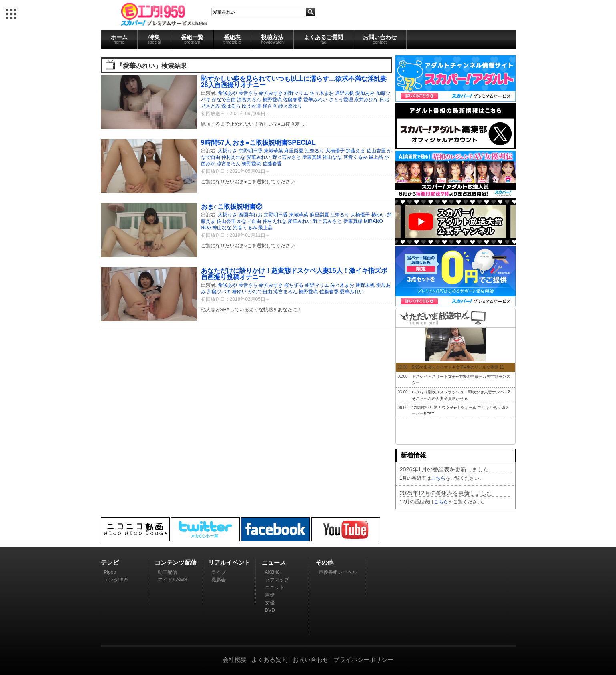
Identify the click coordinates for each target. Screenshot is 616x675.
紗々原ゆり (290, 106)
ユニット (275, 587)
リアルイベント (229, 562)
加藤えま (355, 151)
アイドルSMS (173, 580)
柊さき (270, 106)
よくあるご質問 (323, 39)
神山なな (332, 157)
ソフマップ (277, 580)
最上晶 (376, 157)
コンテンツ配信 (176, 562)
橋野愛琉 (272, 100)
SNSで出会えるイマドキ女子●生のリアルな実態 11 (458, 367)
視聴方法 (272, 39)
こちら (438, 478)
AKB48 (272, 572)
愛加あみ (365, 93)
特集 (155, 39)
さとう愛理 (341, 100)
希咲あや (227, 93)
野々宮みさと (287, 157)
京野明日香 (251, 151)
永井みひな (366, 100)
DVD (270, 610)
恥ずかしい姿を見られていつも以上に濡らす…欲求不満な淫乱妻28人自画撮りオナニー (294, 82)
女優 (270, 603)
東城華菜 (273, 151)
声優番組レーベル (338, 572)
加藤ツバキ (219, 292)
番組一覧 (192, 39)
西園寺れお (251, 215)
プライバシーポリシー (363, 660)
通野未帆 (345, 93)
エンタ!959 (116, 580)
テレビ (110, 562)
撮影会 (219, 580)
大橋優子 (335, 151)
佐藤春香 (293, 100)
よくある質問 (269, 660)
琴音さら (248, 93)
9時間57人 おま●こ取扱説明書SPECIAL (258, 142)
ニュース (274, 562)
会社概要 (235, 660)
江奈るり (315, 151)
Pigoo (110, 572)
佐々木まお (322, 93)
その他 (324, 562)
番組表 (232, 39)
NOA (206, 228)
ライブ (219, 572)
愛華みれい (315, 100)
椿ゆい (379, 215)
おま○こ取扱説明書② (232, 206)
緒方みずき (271, 93)
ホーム (119, 39)
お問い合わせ (380, 39)
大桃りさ (227, 151)
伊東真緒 (312, 157)
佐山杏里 (376, 151)
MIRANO (373, 221)
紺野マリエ (296, 93)
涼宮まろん (249, 100)
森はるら (231, 106)
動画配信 (167, 572)
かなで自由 (224, 100)
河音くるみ (355, 157)
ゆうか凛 (251, 106)
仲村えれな (233, 157)
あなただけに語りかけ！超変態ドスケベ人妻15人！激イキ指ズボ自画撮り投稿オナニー (294, 274)
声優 (270, 595)
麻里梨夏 (294, 151)
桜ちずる (294, 285)
